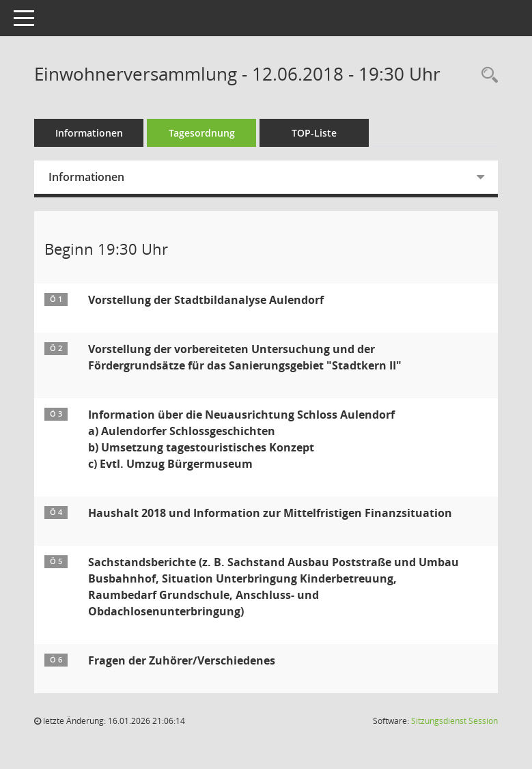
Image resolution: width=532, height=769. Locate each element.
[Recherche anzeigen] (486, 75)
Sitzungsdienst (454, 721)
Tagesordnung (202, 133)
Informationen (89, 133)
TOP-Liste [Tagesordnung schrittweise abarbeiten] (314, 133)
